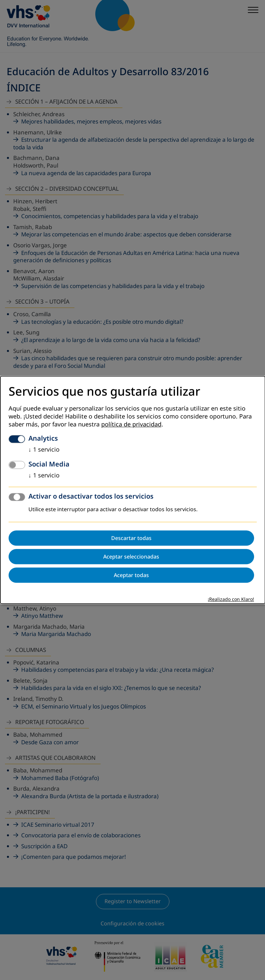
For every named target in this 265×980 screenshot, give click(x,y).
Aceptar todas (131, 575)
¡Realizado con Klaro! (231, 600)
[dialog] (133, 490)
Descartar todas (131, 538)
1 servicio (44, 450)
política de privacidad (131, 425)
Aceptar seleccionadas (131, 557)
